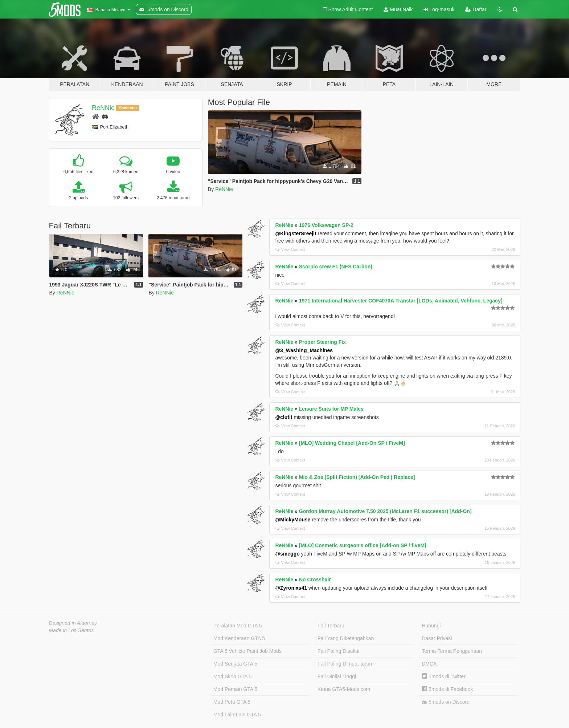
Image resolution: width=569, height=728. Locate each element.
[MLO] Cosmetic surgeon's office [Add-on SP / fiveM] (363, 545)
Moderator (128, 108)
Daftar (476, 9)
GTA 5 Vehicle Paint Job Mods (247, 651)
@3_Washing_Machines (304, 350)
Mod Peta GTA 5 (232, 702)
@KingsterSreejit (296, 233)
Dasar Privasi (437, 638)
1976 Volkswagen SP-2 (326, 225)
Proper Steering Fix (322, 342)
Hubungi (431, 626)
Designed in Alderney (73, 623)
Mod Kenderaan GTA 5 (239, 638)
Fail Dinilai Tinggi (337, 676)
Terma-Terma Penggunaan (452, 651)
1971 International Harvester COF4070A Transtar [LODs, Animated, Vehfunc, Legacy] (401, 301)
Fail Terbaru (331, 626)
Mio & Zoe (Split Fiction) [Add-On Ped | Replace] (357, 477)
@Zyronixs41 (291, 588)
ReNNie (103, 108)
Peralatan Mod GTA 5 (238, 626)
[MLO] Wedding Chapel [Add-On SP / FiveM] (352, 443)
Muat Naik (398, 9)
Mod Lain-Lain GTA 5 (237, 715)
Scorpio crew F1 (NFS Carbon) (336, 267)
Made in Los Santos (71, 630)
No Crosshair (315, 579)
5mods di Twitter (444, 676)
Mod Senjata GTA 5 (235, 664)
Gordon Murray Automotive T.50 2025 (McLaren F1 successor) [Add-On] (385, 511)
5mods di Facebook (447, 689)
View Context (290, 249)
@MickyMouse (293, 520)
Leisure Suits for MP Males (331, 409)
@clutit (284, 417)
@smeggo (287, 554)
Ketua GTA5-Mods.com (344, 689)
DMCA (429, 664)
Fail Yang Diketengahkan (346, 638)
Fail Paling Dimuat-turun (345, 664)
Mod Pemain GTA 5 (235, 689)
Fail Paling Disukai (338, 651)
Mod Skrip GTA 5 (233, 676)
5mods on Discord (446, 702)
